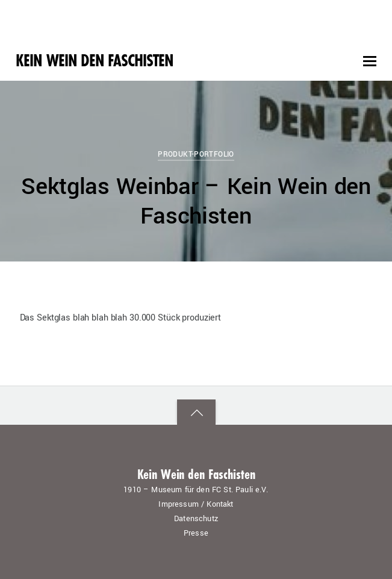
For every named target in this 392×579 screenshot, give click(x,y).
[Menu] (370, 61)
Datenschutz (196, 519)
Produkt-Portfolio (196, 155)
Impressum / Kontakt (196, 504)
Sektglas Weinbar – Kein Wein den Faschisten (196, 202)
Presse (196, 533)
